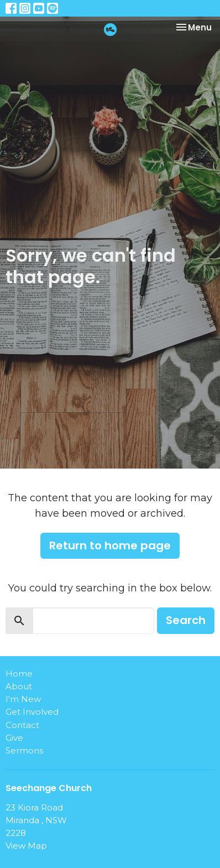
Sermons (24, 750)
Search (186, 620)
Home (19, 674)
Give (14, 738)
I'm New (23, 699)
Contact (22, 725)
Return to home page (110, 545)
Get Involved (32, 712)
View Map (26, 846)
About (19, 686)
